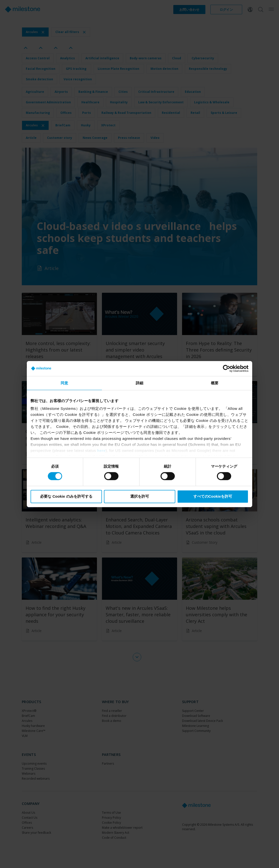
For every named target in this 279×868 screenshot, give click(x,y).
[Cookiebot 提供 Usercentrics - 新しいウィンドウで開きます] (227, 368)
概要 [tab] (215, 383)
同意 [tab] (64, 383)
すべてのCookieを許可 (213, 496)
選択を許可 (140, 496)
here (101, 451)
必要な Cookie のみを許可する (66, 496)
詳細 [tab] (139, 383)
